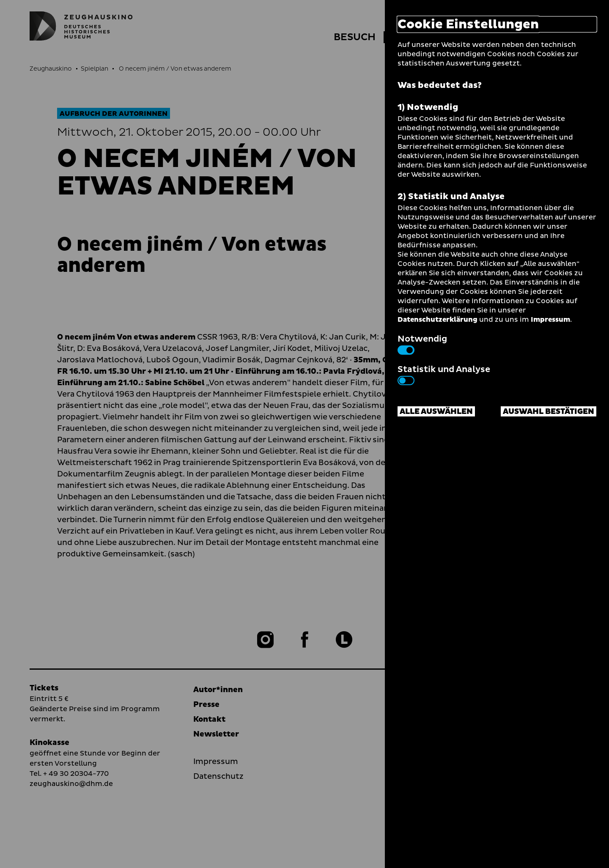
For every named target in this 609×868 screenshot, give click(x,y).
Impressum (550, 320)
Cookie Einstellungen (468, 24)
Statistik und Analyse (444, 374)
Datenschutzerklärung (438, 320)
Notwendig (422, 344)
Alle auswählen (436, 412)
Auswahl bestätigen (549, 412)
